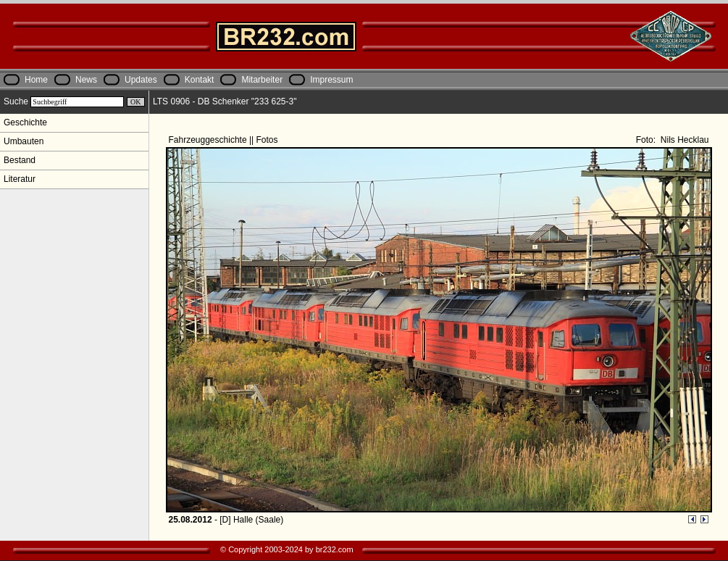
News (86, 80)
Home (36, 80)
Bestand (20, 160)
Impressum (331, 80)
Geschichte (25, 122)
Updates (141, 80)
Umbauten (24, 141)
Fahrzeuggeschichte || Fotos (225, 140)
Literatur (20, 179)
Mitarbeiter (262, 80)
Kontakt (200, 80)
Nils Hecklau (683, 140)
